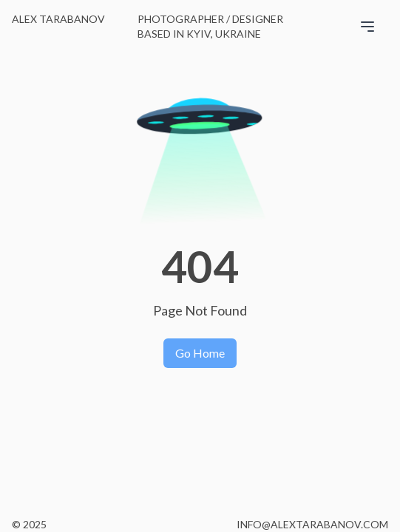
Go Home (200, 353)
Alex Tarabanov (58, 19)
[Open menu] (373, 24)
